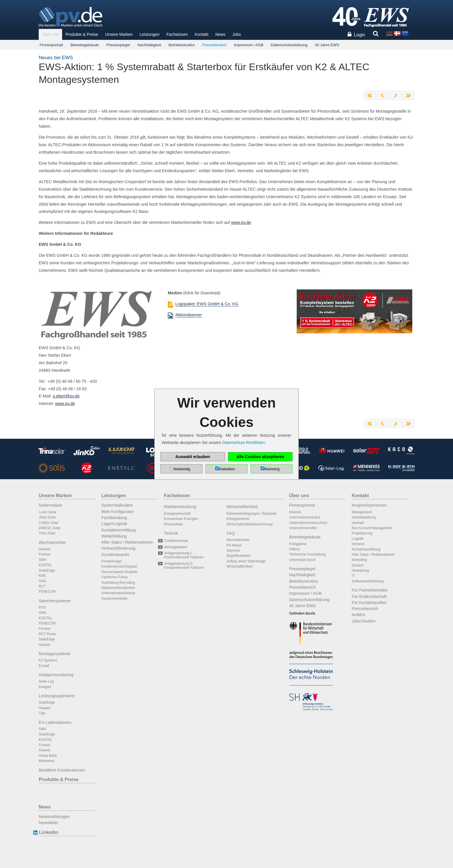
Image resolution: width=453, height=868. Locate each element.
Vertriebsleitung (364, 517)
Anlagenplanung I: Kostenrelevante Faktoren (184, 555)
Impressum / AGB (249, 45)
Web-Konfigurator (118, 512)
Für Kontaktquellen (369, 603)
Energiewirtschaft (177, 514)
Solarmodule (50, 505)
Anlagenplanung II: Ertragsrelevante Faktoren (184, 566)
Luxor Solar (48, 512)
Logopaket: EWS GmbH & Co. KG (207, 304)
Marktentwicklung (180, 507)
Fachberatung (114, 518)
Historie (295, 512)
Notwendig (182, 469)
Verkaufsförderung (118, 548)
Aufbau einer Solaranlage (246, 561)
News (220, 34)
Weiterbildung (114, 536)
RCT (42, 586)
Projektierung (362, 533)
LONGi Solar (49, 523)
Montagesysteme (55, 654)
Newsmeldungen (54, 817)
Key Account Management (372, 528)
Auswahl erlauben (193, 457)
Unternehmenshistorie (118, 593)
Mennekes (47, 761)
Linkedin (48, 832)
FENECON (47, 592)
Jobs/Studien (364, 621)
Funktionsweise (176, 541)
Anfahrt (358, 615)
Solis (42, 581)
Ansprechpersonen (369, 505)
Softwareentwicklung (367, 581)
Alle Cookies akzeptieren (260, 457)
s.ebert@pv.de (66, 396)
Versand (358, 544)
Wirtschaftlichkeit (242, 507)
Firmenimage (112, 561)
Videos (294, 549)
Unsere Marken (119, 34)
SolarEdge (47, 570)
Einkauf (357, 565)
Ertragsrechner (238, 519)
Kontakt (202, 34)
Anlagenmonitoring (56, 675)
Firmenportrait (51, 45)
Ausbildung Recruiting (118, 583)
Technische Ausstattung (307, 554)
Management (362, 512)
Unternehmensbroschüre (308, 523)
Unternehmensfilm (303, 528)
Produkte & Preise (82, 34)
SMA (42, 560)
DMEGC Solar (50, 528)
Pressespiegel (118, 45)
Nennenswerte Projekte (119, 572)
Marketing (359, 560)
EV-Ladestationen (55, 722)
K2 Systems (48, 660)
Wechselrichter (52, 542)
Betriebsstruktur (182, 45)
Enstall (44, 666)
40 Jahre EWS (327, 45)
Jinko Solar (47, 517)
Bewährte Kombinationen (62, 770)
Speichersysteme (55, 601)
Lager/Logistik (114, 524)
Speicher (233, 551)
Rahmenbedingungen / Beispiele (251, 514)
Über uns (50, 34)
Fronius (44, 554)
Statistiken (227, 469)
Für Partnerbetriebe (370, 590)
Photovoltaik (173, 524)
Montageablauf (175, 547)
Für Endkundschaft (369, 596)
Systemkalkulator (117, 505)
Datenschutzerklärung (289, 45)
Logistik (358, 539)
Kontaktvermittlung (119, 530)
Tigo (42, 713)
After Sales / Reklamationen (127, 542)
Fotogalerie (298, 544)
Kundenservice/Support (119, 566)
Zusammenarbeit (114, 599)
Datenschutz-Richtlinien (243, 443)
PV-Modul (234, 545)
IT (353, 576)
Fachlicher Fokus (115, 577)
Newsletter (49, 823)
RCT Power (48, 634)
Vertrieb (358, 523)
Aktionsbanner (189, 315)
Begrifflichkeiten (239, 556)
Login (360, 35)
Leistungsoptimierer (57, 696)
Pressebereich (215, 45)
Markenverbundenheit (118, 588)
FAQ (231, 533)
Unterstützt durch (302, 560)
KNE (42, 576)
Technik (171, 533)
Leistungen (150, 34)
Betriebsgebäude (85, 45)
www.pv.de (241, 222)
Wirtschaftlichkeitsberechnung (249, 524)
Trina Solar (47, 533)
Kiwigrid (45, 687)
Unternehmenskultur (305, 517)
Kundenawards (115, 555)
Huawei (44, 549)
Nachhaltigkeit (149, 45)
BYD (42, 607)
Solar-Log (46, 681)
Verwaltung (360, 570)
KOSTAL (45, 565)
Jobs (237, 34)
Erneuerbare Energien (181, 519)
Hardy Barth (48, 756)
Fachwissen (177, 34)
